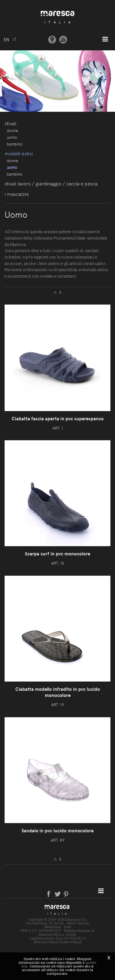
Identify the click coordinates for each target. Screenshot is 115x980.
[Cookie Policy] (70, 942)
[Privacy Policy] (46, 942)
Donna (12, 130)
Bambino (15, 144)
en (6, 40)
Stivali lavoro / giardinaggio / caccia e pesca (51, 184)
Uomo (12, 137)
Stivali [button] (10, 124)
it (15, 40)
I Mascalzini (17, 194)
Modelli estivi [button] (19, 154)
